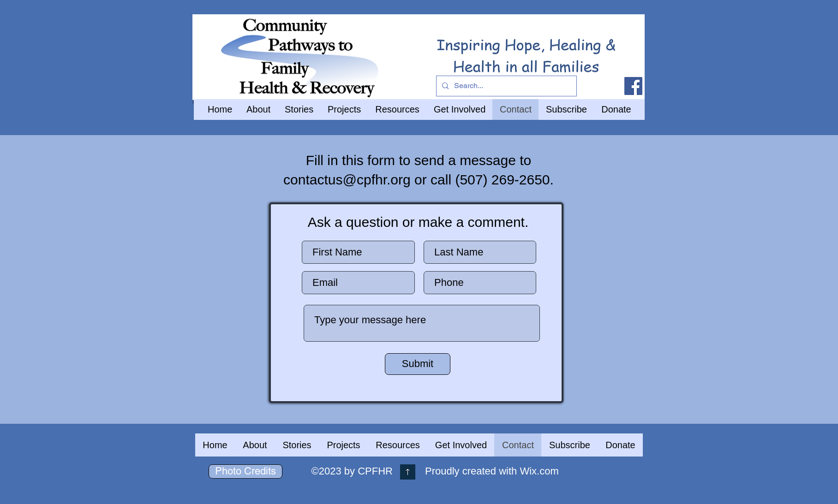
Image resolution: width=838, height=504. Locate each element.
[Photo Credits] (245, 471)
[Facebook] (633, 86)
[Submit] (418, 364)
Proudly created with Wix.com (492, 471)
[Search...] (506, 86)
